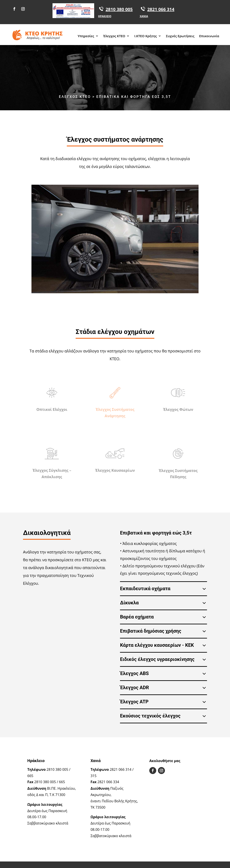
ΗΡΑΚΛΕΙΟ (105, 16)
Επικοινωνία (209, 36)
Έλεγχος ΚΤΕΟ (114, 36)
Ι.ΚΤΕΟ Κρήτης (146, 36)
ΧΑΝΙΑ (144, 16)
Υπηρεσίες (86, 36)
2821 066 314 (161, 9)
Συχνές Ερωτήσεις (180, 36)
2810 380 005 (119, 9)
